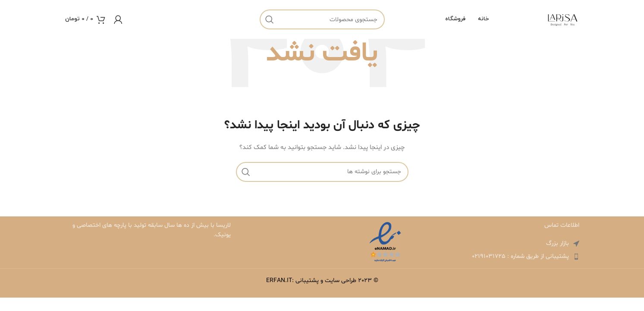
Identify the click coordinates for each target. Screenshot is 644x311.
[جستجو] (322, 19)
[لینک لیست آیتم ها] (496, 257)
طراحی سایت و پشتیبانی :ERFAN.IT (311, 281)
